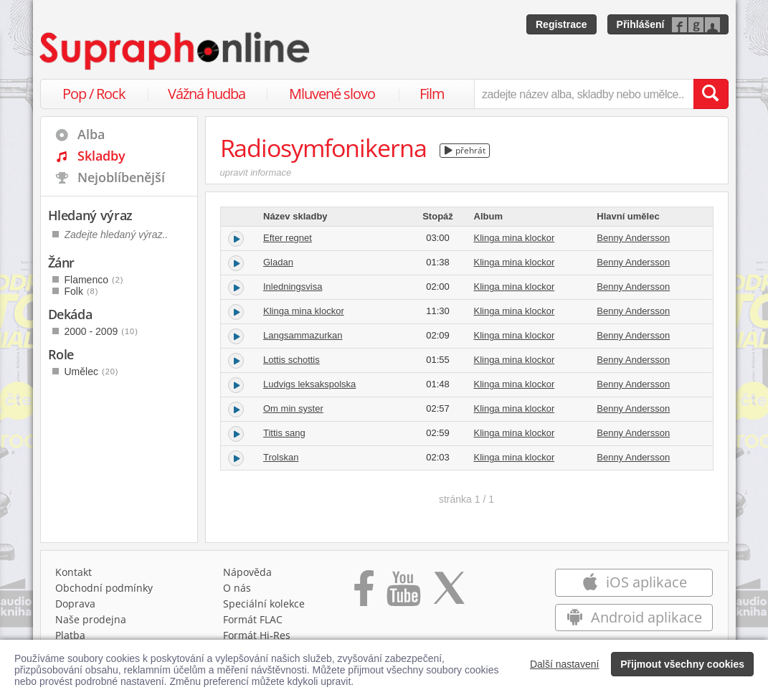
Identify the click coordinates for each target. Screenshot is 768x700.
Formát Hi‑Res (257, 635)
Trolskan (281, 457)
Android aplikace (634, 617)
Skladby (101, 156)
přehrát (465, 150)
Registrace (561, 24)
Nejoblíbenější (121, 177)
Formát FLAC (253, 619)
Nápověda (247, 572)
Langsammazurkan (303, 335)
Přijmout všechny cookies (682, 664)
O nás (237, 588)
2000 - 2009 (101, 331)
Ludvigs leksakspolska (309, 384)
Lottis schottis (291, 360)
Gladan (278, 262)
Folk (82, 291)
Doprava (75, 604)
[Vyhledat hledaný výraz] (711, 94)
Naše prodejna (91, 619)
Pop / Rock (94, 94)
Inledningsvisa (293, 287)
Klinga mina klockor (515, 238)
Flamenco (94, 280)
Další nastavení (565, 664)
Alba (91, 134)
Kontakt (74, 572)
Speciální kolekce (264, 604)
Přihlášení (641, 24)
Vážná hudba (207, 94)
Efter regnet (288, 238)
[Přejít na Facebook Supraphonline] (364, 593)
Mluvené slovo (332, 94)
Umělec (92, 372)
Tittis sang (284, 433)
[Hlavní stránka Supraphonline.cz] (176, 51)
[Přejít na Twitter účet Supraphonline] (449, 593)
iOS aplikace (634, 582)
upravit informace (256, 172)
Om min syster (293, 408)
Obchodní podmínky (104, 588)
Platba (70, 635)
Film (432, 94)
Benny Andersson (633, 238)
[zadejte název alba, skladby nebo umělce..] (583, 94)
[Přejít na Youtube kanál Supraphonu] (403, 593)
